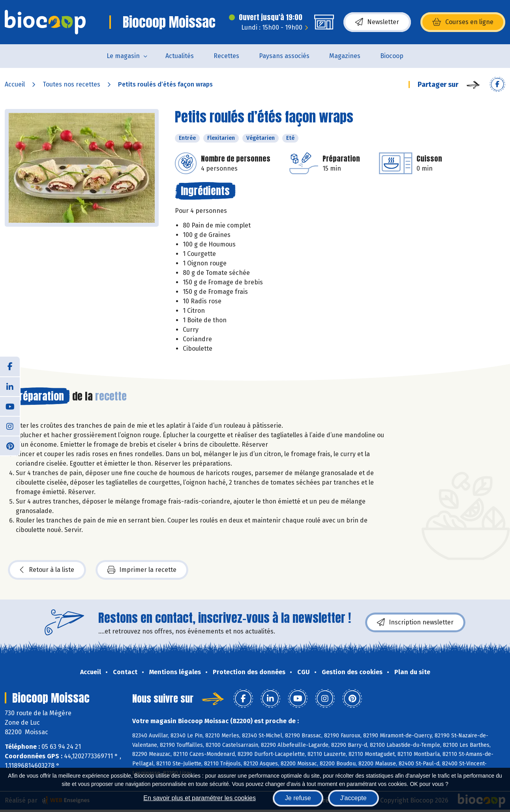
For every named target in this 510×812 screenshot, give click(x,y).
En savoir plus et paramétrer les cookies (200, 798)
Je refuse (298, 798)
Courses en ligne (463, 22)
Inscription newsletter (415, 622)
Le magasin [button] (123, 56)
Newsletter (377, 22)
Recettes (226, 56)
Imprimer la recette (142, 570)
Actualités (180, 56)
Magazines (345, 56)
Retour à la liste (47, 570)
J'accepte (353, 798)
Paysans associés (284, 56)
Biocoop (392, 56)
